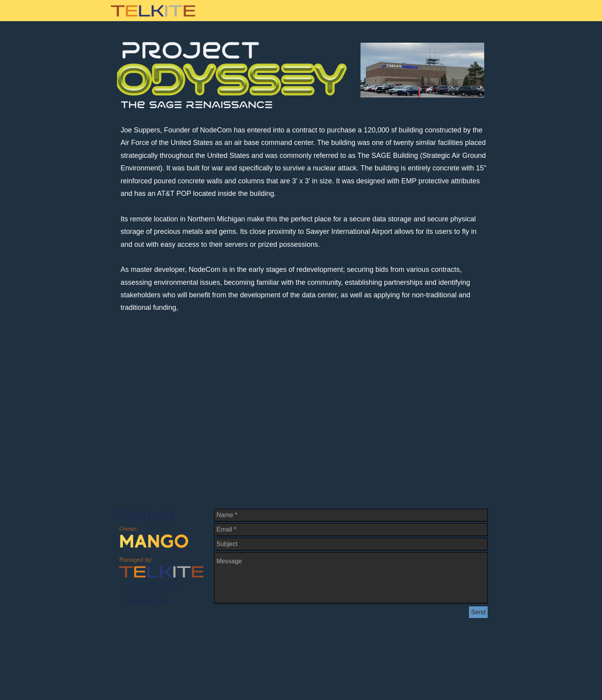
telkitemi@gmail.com (147, 601)
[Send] (478, 612)
